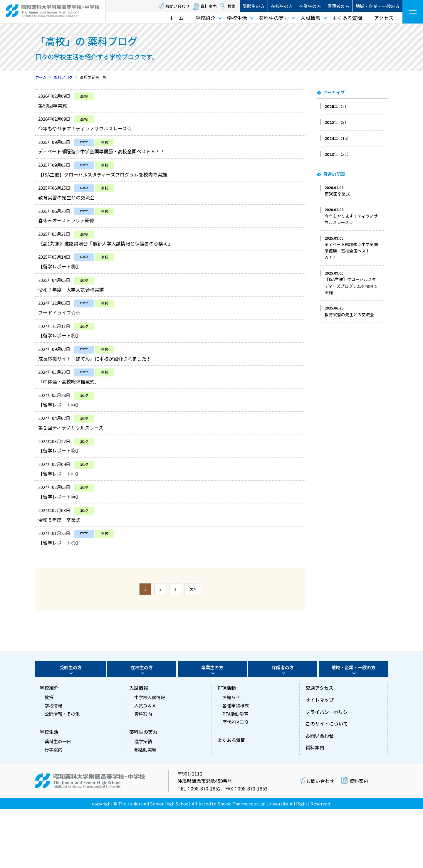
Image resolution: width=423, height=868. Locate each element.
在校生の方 (282, 6)
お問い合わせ (177, 6)
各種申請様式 (236, 764)
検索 (231, 6)
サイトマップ (320, 758)
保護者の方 (338, 6)
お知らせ (231, 756)
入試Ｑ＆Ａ (145, 764)
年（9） (337, 122)
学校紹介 (205, 18)
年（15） (338, 138)
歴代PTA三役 (235, 781)
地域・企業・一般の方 (377, 6)
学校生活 (237, 18)
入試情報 (310, 18)
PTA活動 (227, 746)
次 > (193, 648)
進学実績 (143, 800)
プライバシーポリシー (329, 771)
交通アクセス (319, 746)
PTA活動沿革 (235, 772)
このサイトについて (327, 782)
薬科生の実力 (274, 18)
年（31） (338, 154)
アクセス (384, 18)
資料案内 (209, 6)
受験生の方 (254, 6)
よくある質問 (347, 18)
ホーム (176, 18)
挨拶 (49, 756)
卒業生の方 (310, 6)
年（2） (337, 106)
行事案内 (53, 808)
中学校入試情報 (150, 756)
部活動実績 (145, 808)
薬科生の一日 (58, 800)
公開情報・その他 (62, 772)
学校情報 (53, 764)
